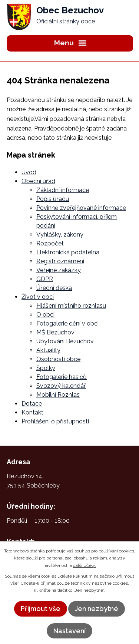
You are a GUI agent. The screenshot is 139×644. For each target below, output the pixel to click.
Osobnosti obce (58, 359)
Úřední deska (54, 288)
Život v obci (38, 297)
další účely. (85, 565)
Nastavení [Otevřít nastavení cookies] (69, 631)
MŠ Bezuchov (55, 332)
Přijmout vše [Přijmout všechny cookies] (41, 609)
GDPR (45, 279)
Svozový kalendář (61, 386)
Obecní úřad (38, 181)
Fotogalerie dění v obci (67, 323)
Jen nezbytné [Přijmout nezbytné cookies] (97, 609)
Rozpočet (50, 243)
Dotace (32, 404)
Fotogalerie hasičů (62, 377)
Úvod (29, 172)
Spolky (46, 368)
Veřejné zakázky (59, 270)
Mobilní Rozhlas (58, 395)
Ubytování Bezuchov (65, 341)
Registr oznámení (60, 261)
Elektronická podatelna (68, 252)
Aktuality (48, 350)
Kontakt (32, 412)
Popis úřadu (53, 199)
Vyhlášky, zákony (60, 235)
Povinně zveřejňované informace (81, 208)
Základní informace (63, 190)
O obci (45, 315)
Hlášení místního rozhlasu (71, 306)
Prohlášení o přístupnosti (55, 421)
